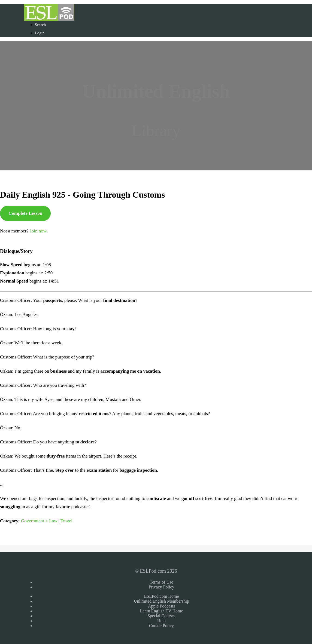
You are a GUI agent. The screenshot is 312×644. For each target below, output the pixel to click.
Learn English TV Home (161, 611)
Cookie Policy (161, 626)
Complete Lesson (25, 213)
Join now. (39, 231)
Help (161, 621)
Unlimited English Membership (161, 601)
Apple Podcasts (161, 606)
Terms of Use (162, 582)
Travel (66, 521)
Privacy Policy (162, 587)
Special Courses (161, 616)
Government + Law (39, 521)
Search (40, 25)
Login (40, 33)
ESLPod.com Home (162, 596)
